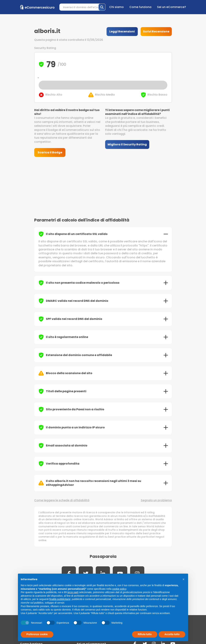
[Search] (82, 7)
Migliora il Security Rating (127, 144)
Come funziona (140, 7)
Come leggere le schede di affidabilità (62, 500)
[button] (183, 579)
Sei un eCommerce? (172, 7)
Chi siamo (116, 7)
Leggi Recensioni (122, 31)
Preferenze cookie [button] (37, 634)
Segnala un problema (156, 500)
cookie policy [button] (119, 589)
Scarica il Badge (50, 152)
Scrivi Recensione (156, 31)
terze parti (73, 592)
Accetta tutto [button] (172, 634)
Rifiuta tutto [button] (145, 634)
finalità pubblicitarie (60, 599)
